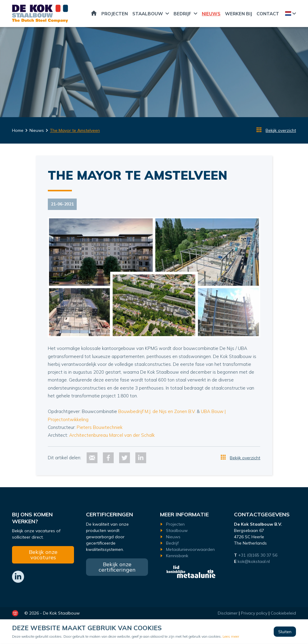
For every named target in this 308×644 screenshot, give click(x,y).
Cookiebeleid (283, 613)
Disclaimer (228, 613)
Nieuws (211, 14)
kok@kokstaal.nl (254, 561)
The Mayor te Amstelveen (75, 130)
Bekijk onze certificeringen (117, 567)
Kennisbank (177, 556)
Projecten (115, 14)
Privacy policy (254, 613)
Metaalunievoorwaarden (190, 549)
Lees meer (231, 636)
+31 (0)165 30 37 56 (258, 555)
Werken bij (239, 14)
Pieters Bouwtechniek (100, 427)
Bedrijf (182, 14)
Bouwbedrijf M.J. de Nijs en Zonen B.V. (157, 411)
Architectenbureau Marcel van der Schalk (112, 435)
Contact (268, 14)
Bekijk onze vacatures (43, 555)
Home (94, 13)
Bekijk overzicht (281, 130)
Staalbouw (148, 14)
